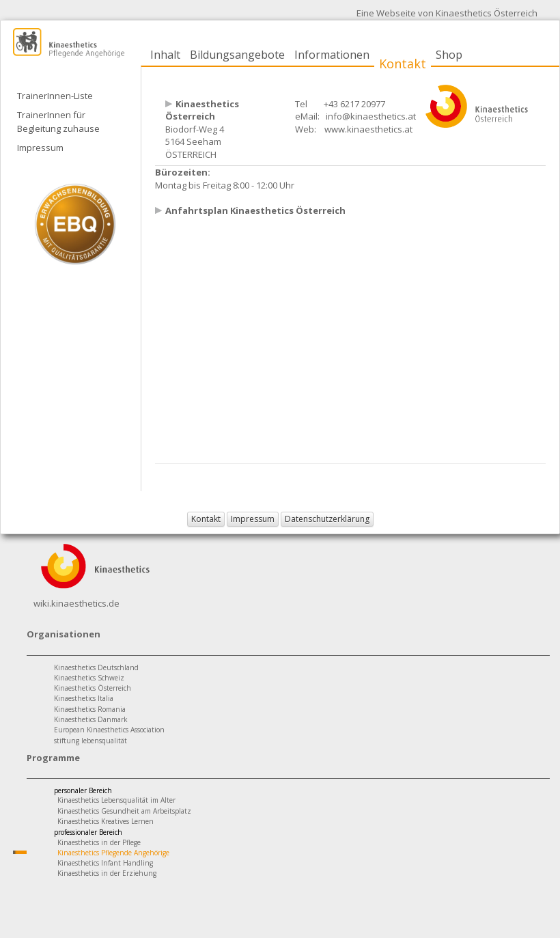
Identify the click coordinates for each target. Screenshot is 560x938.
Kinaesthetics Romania (90, 709)
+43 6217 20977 (354, 104)
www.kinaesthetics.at (368, 129)
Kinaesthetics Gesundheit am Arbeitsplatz (124, 811)
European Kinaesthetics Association (109, 730)
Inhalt (165, 55)
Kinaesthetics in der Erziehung (107, 873)
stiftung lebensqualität (90, 741)
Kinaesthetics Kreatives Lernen (106, 821)
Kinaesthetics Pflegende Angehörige (113, 853)
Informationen (332, 55)
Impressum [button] (253, 519)
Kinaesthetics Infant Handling (105, 863)
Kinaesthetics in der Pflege (99, 842)
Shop (449, 55)
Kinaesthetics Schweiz (89, 678)
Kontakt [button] (206, 519)
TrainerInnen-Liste (55, 96)
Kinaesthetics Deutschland (96, 667)
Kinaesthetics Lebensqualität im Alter (116, 800)
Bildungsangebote (237, 55)
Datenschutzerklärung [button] (327, 519)
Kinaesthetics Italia (84, 698)
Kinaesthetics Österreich (93, 688)
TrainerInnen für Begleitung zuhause (58, 122)
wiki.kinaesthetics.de (76, 603)
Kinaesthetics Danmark (91, 719)
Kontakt (403, 64)
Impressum (40, 148)
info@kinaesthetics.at (371, 116)
